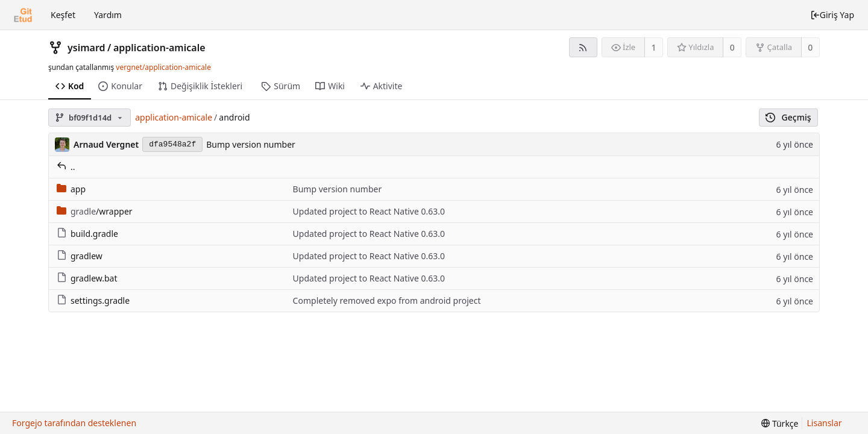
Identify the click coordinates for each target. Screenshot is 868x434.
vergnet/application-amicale (163, 67)
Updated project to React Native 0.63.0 (369, 211)
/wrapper (95, 211)
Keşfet (63, 15)
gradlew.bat (87, 278)
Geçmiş (788, 117)
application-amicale (159, 48)
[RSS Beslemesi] (583, 47)
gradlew (80, 256)
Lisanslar (825, 423)
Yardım (108, 15)
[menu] (780, 423)
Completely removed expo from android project (387, 300)
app (71, 189)
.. (66, 167)
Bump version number (251, 144)
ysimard (86, 48)
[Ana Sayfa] (23, 15)
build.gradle (87, 234)
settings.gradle (93, 300)
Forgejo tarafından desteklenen (74, 423)
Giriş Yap (832, 15)
